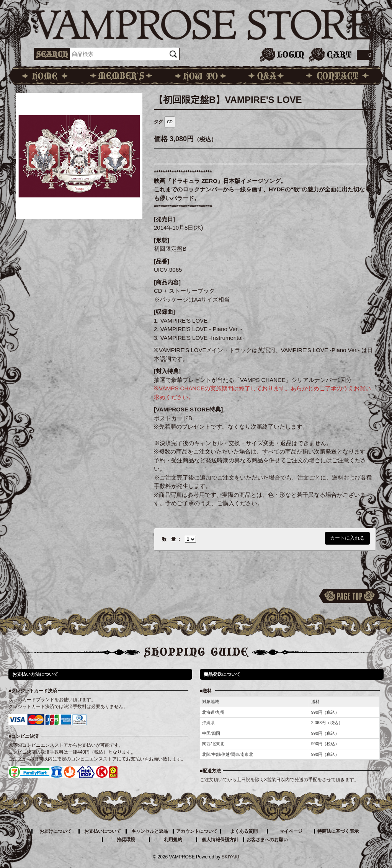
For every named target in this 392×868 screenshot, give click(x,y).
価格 (161, 139)
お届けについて (56, 831)
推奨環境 (126, 840)
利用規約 (173, 840)
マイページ (291, 831)
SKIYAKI (230, 857)
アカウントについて (197, 831)
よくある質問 (244, 831)
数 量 (169, 539)
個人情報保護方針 (220, 840)
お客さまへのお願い (267, 840)
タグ (158, 122)
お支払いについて (103, 831)
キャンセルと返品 (150, 831)
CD (170, 122)
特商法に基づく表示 (338, 831)
